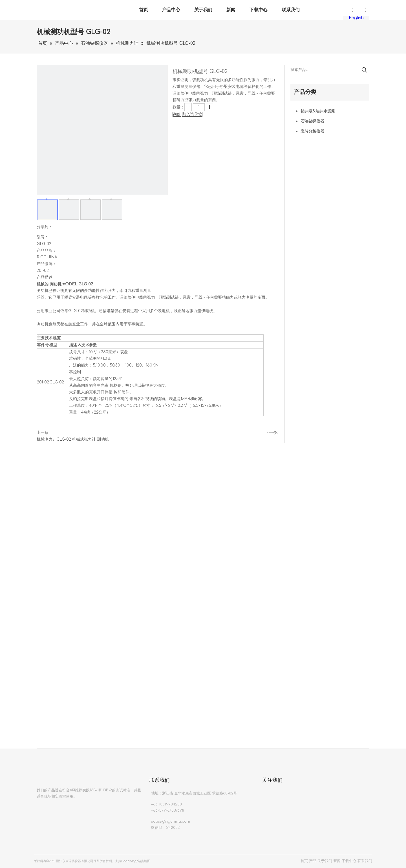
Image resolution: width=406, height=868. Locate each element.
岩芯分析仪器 (312, 131)
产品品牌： (47, 251)
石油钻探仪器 (312, 121)
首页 (144, 10)
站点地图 (144, 861)
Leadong (129, 861)
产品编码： (47, 264)
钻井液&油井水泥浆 (318, 111)
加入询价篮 (192, 114)
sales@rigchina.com (171, 822)
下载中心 (259, 10)
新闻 (231, 10)
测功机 (103, 439)
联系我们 (291, 10)
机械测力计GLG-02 (54, 439)
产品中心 (171, 10)
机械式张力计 (84, 439)
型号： (43, 237)
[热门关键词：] (364, 70)
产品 (313, 861)
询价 (177, 114)
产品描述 (45, 277)
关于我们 (203, 10)
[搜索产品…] (325, 70)
